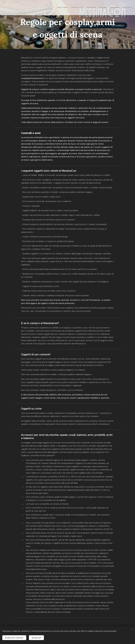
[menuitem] (113, 8)
